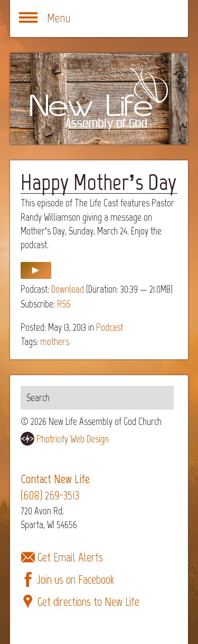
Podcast (110, 327)
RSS (64, 304)
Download (68, 289)
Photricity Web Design (73, 439)
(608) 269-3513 (50, 496)
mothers (55, 342)
